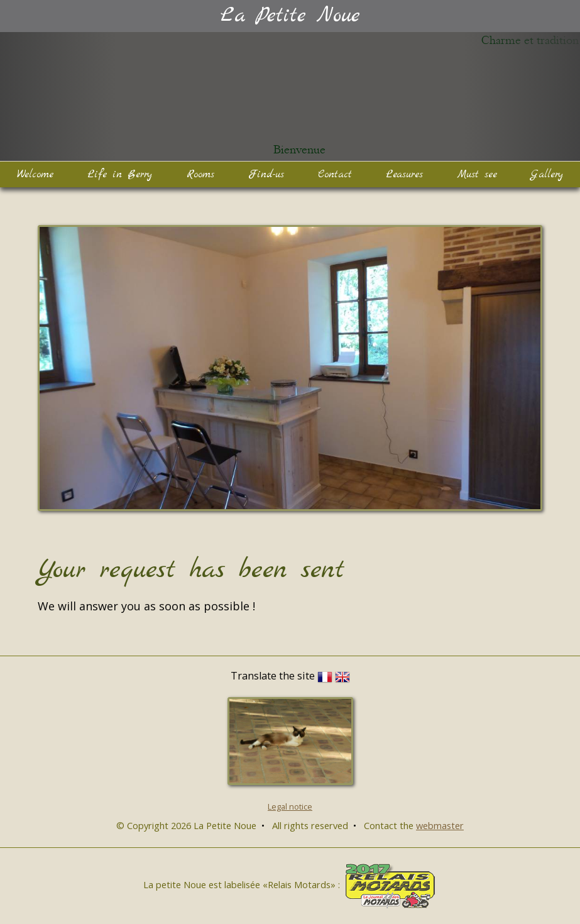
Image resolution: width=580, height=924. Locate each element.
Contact (335, 174)
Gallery (547, 174)
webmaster (440, 825)
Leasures (404, 174)
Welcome (35, 174)
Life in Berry (120, 174)
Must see (477, 174)
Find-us (266, 174)
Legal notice (290, 806)
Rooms (200, 174)
